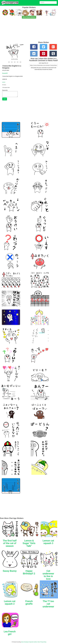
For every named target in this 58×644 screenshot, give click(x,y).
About (23, 642)
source (4, 82)
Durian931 (5, 73)
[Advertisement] (29, 31)
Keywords (31, 642)
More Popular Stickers (29, 17)
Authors (36, 642)
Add (5, 99)
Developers (27, 642)
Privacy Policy (43, 642)
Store (39, 642)
